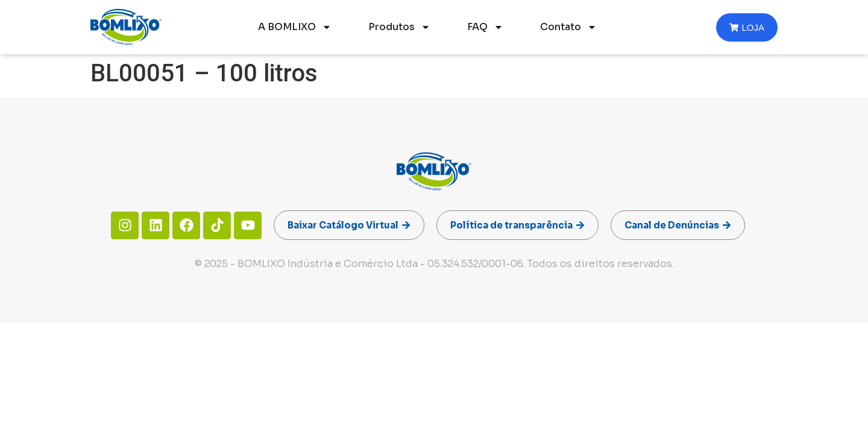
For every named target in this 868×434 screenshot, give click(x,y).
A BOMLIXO (295, 27)
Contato (568, 27)
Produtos (399, 27)
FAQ (485, 27)
